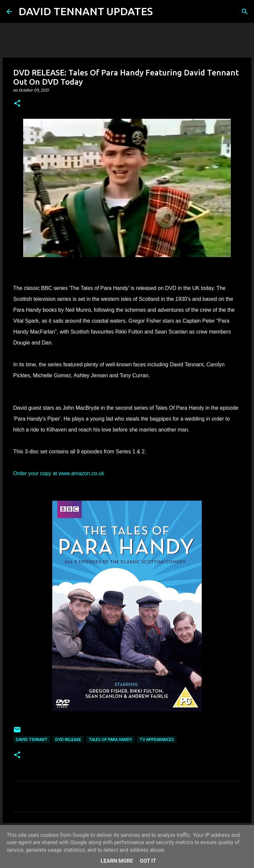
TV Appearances (157, 739)
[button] (17, 104)
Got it (148, 861)
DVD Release (68, 739)
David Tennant (32, 739)
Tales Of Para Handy (110, 739)
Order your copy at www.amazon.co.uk (59, 473)
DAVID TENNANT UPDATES (86, 11)
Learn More (117, 861)
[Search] (162, 12)
